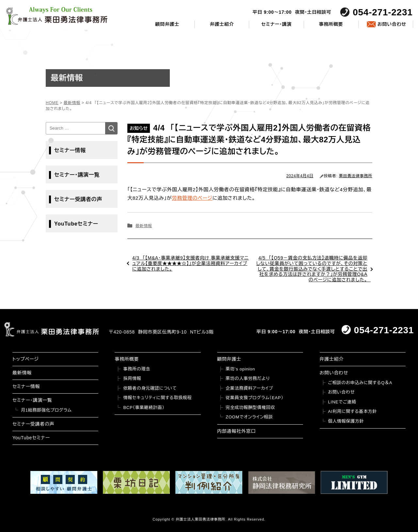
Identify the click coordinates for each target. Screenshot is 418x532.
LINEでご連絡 (342, 402)
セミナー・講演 (276, 24)
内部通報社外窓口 (236, 431)
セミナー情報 (70, 150)
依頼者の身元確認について (150, 388)
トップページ (26, 359)
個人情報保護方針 (346, 421)
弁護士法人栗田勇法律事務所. (201, 519)
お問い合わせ (392, 24)
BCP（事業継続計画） (144, 407)
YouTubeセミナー (76, 224)
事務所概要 (331, 24)
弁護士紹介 (222, 24)
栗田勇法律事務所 (356, 176)
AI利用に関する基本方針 (353, 411)
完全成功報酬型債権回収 (250, 407)
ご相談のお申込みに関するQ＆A (360, 383)
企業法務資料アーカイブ (249, 388)
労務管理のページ (192, 198)
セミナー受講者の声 (78, 199)
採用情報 (132, 378)
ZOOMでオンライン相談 (249, 417)
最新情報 (144, 226)
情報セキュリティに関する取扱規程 (157, 398)
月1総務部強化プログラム (46, 410)
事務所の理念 (137, 369)
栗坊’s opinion (240, 369)
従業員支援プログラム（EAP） (255, 398)
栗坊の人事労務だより (248, 378)
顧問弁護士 (167, 24)
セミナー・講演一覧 (77, 175)
